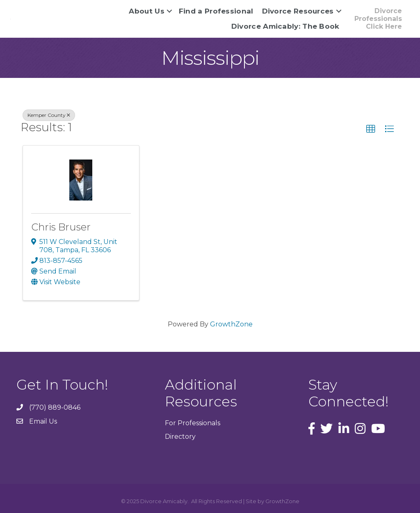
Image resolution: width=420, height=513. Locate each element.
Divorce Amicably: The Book (285, 26)
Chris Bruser (61, 227)
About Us (146, 11)
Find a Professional (216, 11)
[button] (378, 19)
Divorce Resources (298, 11)
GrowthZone (231, 324)
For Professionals (193, 423)
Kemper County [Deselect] (49, 115)
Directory (180, 437)
